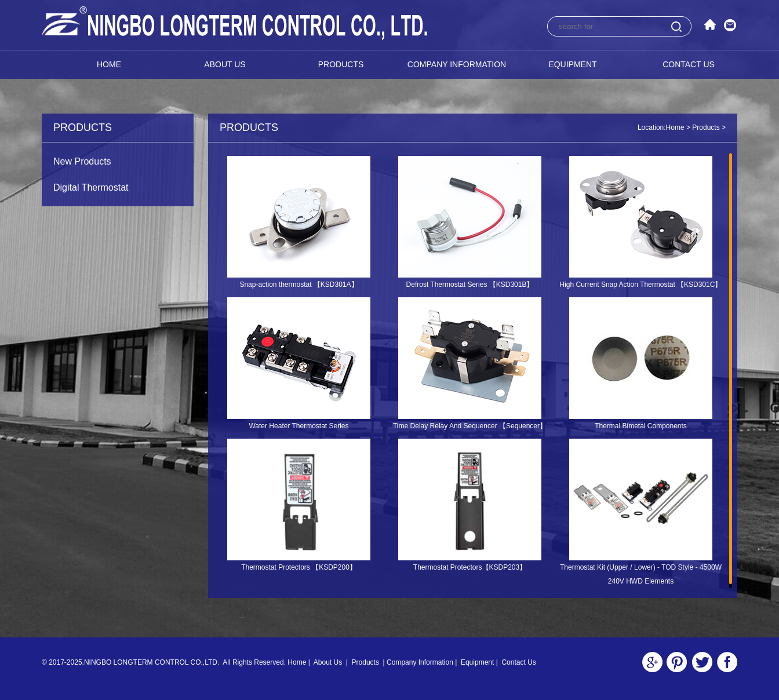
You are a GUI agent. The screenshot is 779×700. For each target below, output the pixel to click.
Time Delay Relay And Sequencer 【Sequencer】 (470, 426)
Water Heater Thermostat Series (299, 426)
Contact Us (689, 64)
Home (109, 64)
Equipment (572, 64)
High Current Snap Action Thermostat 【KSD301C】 (641, 285)
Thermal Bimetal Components (641, 426)
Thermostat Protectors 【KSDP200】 (299, 567)
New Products (82, 161)
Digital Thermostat (91, 187)
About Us (225, 64)
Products (341, 64)
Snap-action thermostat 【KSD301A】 (299, 285)
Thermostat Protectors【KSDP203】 (470, 567)
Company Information (457, 64)
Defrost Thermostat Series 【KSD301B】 (470, 285)
